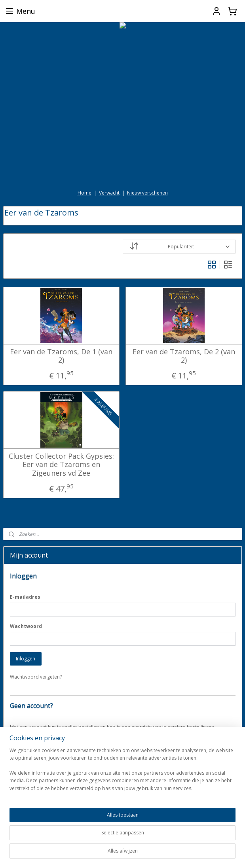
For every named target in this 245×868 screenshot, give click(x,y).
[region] (70, 822)
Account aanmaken (37, 745)
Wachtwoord (26, 626)
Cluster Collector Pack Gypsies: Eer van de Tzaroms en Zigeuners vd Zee (61, 465)
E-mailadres (25, 597)
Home (85, 193)
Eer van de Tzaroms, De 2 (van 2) (184, 356)
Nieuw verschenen (147, 193)
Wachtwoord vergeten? (36, 677)
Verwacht (109, 193)
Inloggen (26, 659)
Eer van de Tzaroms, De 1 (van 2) (61, 356)
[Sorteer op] (179, 247)
